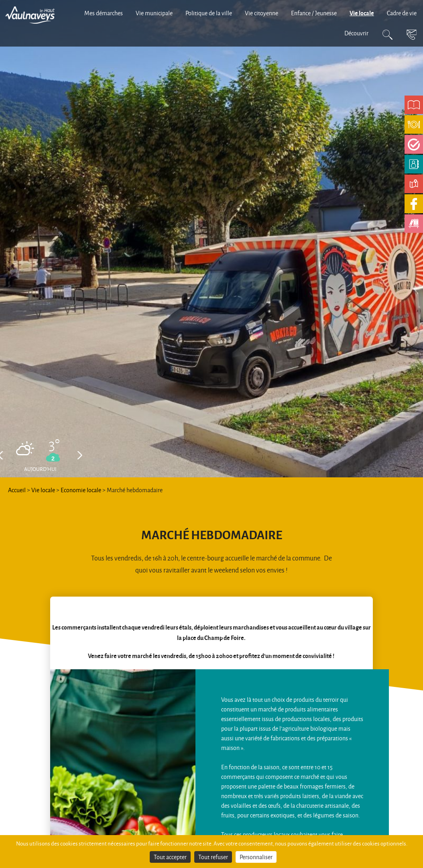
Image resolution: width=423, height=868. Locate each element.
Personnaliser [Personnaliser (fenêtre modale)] (256, 857)
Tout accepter (170, 857)
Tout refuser (213, 857)
